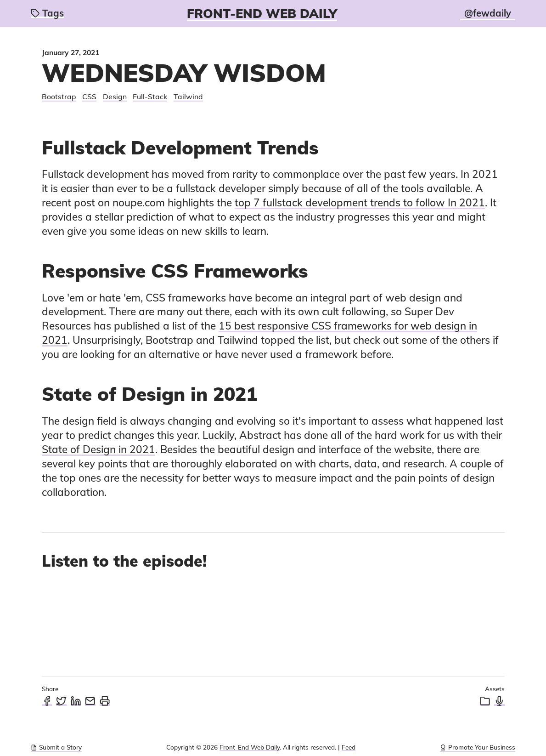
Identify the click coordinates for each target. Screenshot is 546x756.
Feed (349, 747)
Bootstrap (59, 97)
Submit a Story (56, 747)
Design (115, 97)
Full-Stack (150, 97)
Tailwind (188, 97)
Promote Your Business (478, 747)
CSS (89, 97)
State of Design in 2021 (99, 449)
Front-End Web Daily (262, 13)
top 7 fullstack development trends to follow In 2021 (360, 202)
